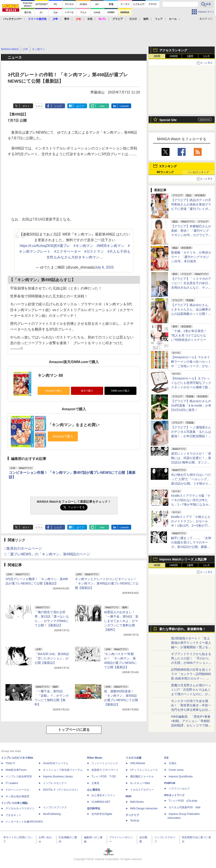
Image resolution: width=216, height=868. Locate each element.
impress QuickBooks (181, 777)
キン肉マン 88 (50, 375)
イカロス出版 (134, 758)
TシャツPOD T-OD (104, 777)
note (102, 106)
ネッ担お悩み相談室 (17, 796)
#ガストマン (94, 251)
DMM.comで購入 (120, 391)
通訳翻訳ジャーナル (142, 777)
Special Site (168, 120)
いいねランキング (198, 172)
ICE (166, 758)
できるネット (13, 815)
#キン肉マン (83, 246)
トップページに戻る (74, 730)
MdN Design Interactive (144, 808)
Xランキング (168, 166)
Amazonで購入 (54, 391)
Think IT (10, 763)
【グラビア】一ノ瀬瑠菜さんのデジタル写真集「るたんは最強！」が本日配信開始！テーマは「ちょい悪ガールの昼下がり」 (191, 436)
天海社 (173, 763)
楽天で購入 (87, 391)
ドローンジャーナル (17, 790)
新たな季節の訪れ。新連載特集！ (182, 629)
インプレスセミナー (55, 783)
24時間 (173, 56)
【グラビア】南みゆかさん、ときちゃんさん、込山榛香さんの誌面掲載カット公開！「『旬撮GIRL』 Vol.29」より (191, 314)
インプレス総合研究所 (19, 777)
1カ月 (207, 56)
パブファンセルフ (179, 789)
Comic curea (176, 770)
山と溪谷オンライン (103, 795)
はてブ (80, 106)
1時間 (157, 56)
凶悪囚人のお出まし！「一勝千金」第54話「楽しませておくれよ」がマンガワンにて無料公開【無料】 (121, 621)
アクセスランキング (173, 50)
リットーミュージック (105, 763)
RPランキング (165, 172)
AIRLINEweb (138, 763)
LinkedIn (124, 106)
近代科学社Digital (102, 814)
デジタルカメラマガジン (20, 808)
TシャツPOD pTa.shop (183, 801)
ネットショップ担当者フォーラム (63, 770)
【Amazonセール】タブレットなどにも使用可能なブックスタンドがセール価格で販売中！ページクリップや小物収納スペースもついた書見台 (191, 387)
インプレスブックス (55, 807)
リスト (39, 106)
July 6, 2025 (104, 267)
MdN (128, 796)
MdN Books (137, 802)
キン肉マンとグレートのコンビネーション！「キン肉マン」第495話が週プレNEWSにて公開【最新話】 (107, 583)
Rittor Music (95, 758)
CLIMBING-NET (101, 802)
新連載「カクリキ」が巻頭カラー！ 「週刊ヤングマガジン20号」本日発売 (191, 257)
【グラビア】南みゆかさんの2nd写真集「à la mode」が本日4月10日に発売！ (191, 405)
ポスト (26, 106)
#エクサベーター (68, 251)
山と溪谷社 (94, 790)
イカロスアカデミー (142, 790)
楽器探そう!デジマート (105, 770)
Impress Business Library (58, 777)
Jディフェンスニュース (144, 770)
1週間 (190, 56)
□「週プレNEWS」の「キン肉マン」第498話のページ (47, 554)
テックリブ (132, 815)
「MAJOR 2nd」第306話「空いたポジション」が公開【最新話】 (52, 658)
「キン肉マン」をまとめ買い (74, 425)
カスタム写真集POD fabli (184, 807)
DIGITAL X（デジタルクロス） (61, 790)
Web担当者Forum (16, 770)
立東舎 (95, 783)
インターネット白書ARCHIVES (24, 822)
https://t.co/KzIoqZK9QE (39, 246)
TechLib (135, 821)
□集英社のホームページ (23, 548)
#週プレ (64, 246)
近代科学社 (94, 808)
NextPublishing (52, 814)
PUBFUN (170, 783)
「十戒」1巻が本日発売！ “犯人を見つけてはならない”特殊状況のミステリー (189, 335)
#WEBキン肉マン (111, 246)
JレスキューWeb (140, 783)
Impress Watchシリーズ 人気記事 (183, 559)
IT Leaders (12, 783)
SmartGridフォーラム (56, 763)
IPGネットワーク (174, 795)
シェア (58, 106)
